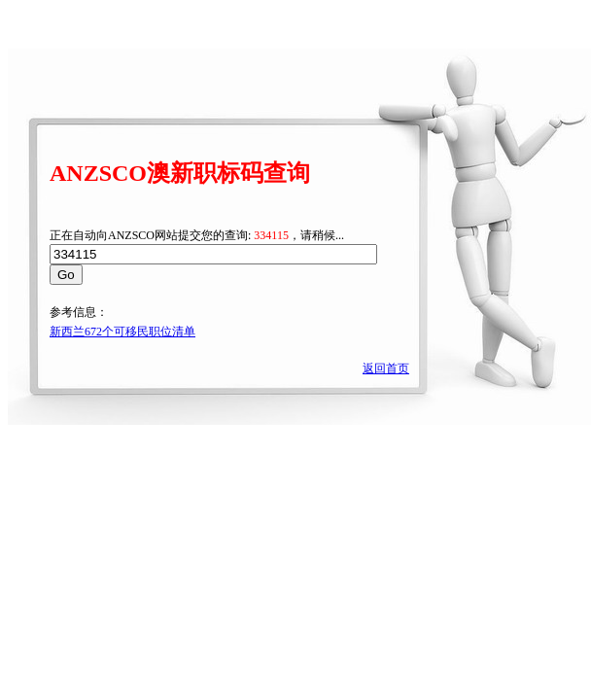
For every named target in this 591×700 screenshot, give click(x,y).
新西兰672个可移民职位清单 (122, 332)
